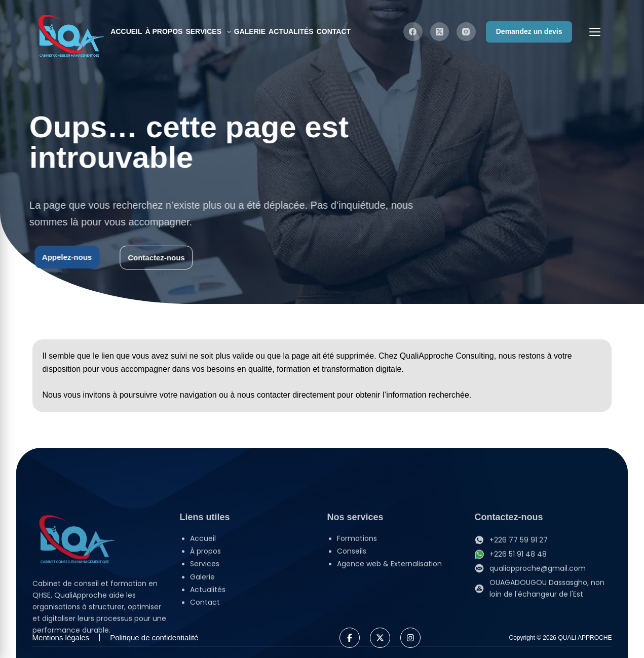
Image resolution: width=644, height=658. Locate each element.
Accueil (126, 31)
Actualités (291, 31)
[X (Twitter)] (440, 32)
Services (209, 32)
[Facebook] (413, 32)
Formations (357, 604)
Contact (334, 31)
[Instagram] (466, 32)
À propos (164, 31)
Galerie (250, 31)
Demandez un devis (529, 31)
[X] (380, 638)
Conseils (352, 616)
